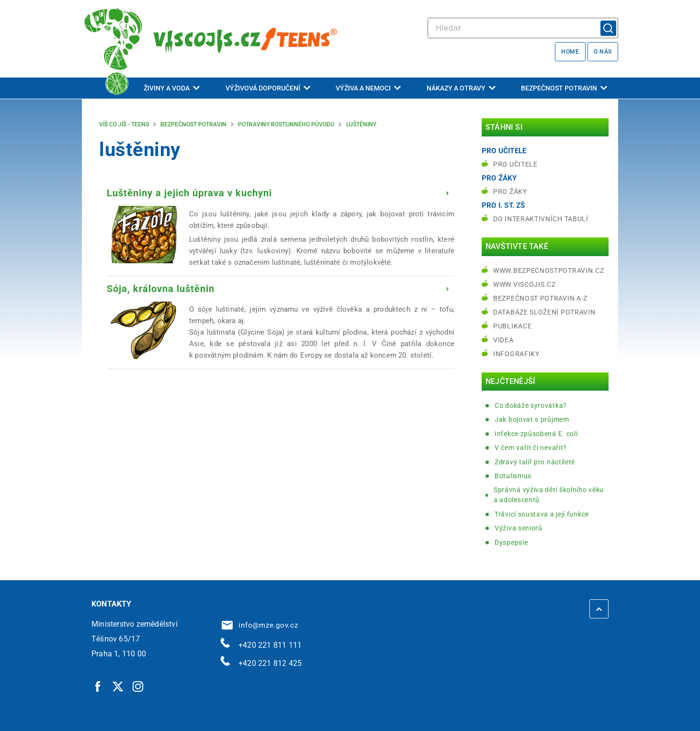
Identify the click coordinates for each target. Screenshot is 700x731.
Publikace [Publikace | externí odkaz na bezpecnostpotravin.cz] (512, 326)
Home (570, 52)
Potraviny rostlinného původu (286, 124)
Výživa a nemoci (368, 88)
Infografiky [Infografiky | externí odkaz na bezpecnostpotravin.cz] (516, 354)
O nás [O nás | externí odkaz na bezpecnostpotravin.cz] (603, 52)
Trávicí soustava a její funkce (542, 514)
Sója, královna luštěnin (161, 289)
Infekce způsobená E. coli (536, 434)
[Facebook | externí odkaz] (98, 686)
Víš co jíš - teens (124, 124)
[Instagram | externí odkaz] (138, 686)
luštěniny (361, 124)
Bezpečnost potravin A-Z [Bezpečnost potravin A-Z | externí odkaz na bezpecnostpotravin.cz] (540, 298)
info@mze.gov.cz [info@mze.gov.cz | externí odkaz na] (260, 625)
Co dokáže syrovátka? (531, 405)
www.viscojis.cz (525, 284)
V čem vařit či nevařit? (531, 448)
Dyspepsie (511, 542)
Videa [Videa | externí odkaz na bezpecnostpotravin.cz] (503, 340)
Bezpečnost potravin (564, 88)
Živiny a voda (172, 88)
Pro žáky (510, 191)
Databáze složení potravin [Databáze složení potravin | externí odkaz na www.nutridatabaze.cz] (544, 312)
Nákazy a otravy (461, 88)
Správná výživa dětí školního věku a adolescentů (549, 495)
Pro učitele (515, 164)
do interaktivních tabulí (541, 219)
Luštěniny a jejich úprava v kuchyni (189, 193)
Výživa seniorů (519, 528)
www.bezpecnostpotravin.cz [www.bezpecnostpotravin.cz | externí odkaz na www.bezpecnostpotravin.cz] (549, 270)
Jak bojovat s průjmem (532, 419)
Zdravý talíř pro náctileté (535, 462)
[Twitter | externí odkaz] (118, 686)
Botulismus (513, 476)
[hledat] (523, 28)
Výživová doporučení (268, 88)
